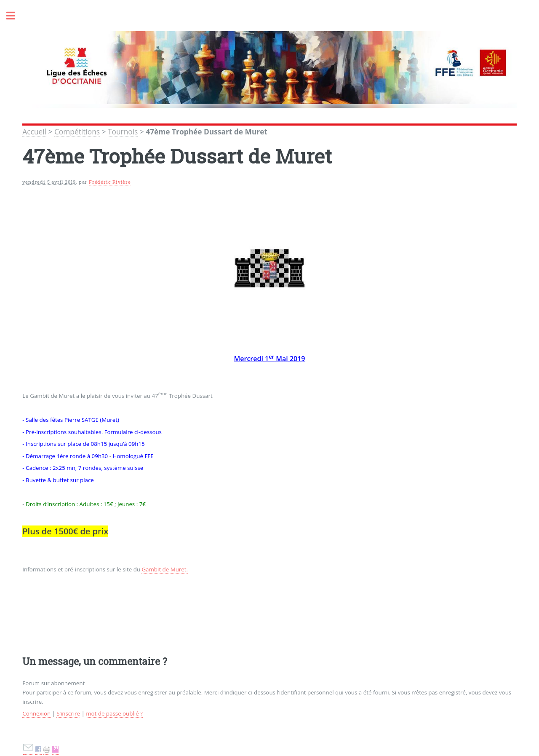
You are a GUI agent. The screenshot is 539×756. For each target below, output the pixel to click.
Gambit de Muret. (165, 569)
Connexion (36, 713)
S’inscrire (68, 713)
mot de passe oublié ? (114, 713)
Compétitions (77, 131)
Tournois (123, 131)
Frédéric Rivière (110, 182)
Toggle (15, 16)
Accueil (34, 131)
